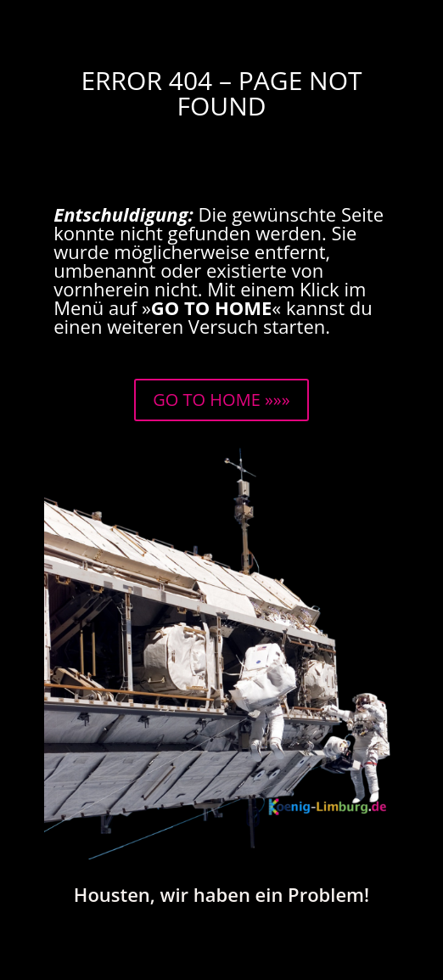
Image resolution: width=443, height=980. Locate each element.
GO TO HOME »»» (221, 400)
